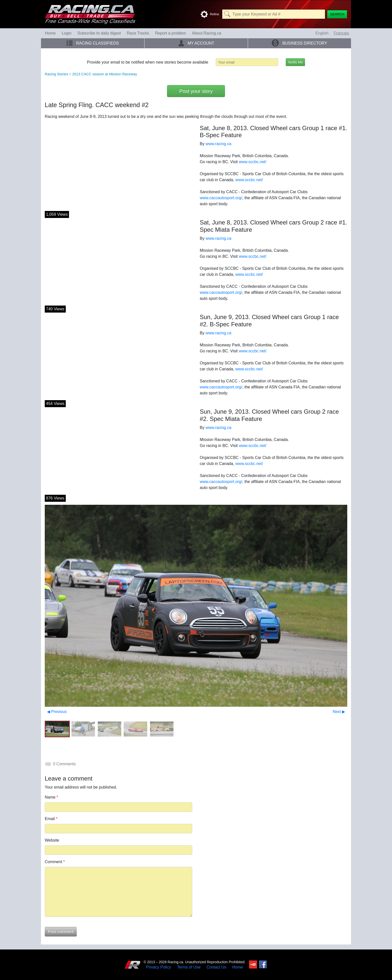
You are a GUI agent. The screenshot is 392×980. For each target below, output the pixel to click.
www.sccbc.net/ (252, 162)
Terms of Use (189, 967)
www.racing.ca (218, 144)
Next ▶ (339, 712)
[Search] (337, 14)
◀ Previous (57, 712)
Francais (341, 33)
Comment (55, 862)
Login (67, 33)
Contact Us (216, 967)
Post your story (196, 91)
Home (50, 33)
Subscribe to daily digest (99, 33)
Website (52, 840)
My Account (196, 43)
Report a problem (170, 33)
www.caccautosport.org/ (221, 198)
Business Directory (299, 43)
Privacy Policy (158, 967)
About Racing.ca (207, 33)
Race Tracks (138, 33)
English (322, 33)
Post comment (61, 932)
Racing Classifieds (93, 43)
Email (51, 819)
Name (51, 797)
